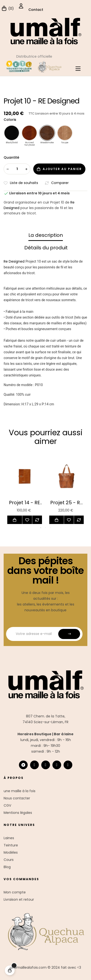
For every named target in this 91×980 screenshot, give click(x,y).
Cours (9, 860)
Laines (9, 838)
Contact (36, 10)
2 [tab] (46, 528)
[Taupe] (64, 135)
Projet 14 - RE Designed (25, 503)
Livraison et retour (19, 899)
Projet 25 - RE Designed (66, 503)
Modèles (11, 852)
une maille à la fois (20, 791)
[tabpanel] (25, 492)
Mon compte (15, 892)
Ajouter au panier (59, 169)
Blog (7, 867)
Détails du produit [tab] (46, 248)
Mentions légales (18, 813)
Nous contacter (17, 798)
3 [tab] (50, 528)
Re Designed (15, 261)
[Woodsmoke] (47, 135)
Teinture (11, 845)
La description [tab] (46, 235)
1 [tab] (41, 528)
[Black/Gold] (11, 135)
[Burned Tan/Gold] (29, 137)
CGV (7, 805)
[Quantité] (17, 169)
